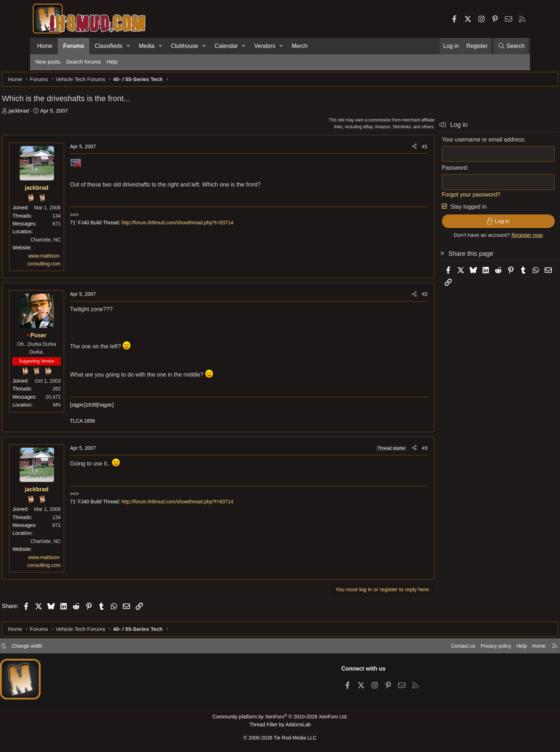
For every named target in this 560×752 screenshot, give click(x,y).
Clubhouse (184, 46)
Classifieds (108, 46)
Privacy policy (461, 648)
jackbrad (52, 114)
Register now (494, 238)
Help (112, 62)
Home (45, 46)
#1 (391, 150)
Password (421, 171)
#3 (391, 452)
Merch (300, 46)
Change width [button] (61, 648)
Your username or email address (449, 143)
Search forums (84, 62)
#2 (391, 298)
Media (147, 46)
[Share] (381, 150)
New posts (48, 62)
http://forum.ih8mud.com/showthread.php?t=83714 (211, 226)
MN (90, 408)
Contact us (426, 648)
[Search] (511, 46)
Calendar (226, 46)
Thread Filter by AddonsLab (280, 726)
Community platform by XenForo (280, 719)
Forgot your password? (437, 198)
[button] (128, 46)
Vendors (265, 46)
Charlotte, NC (79, 243)
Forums (74, 46)
